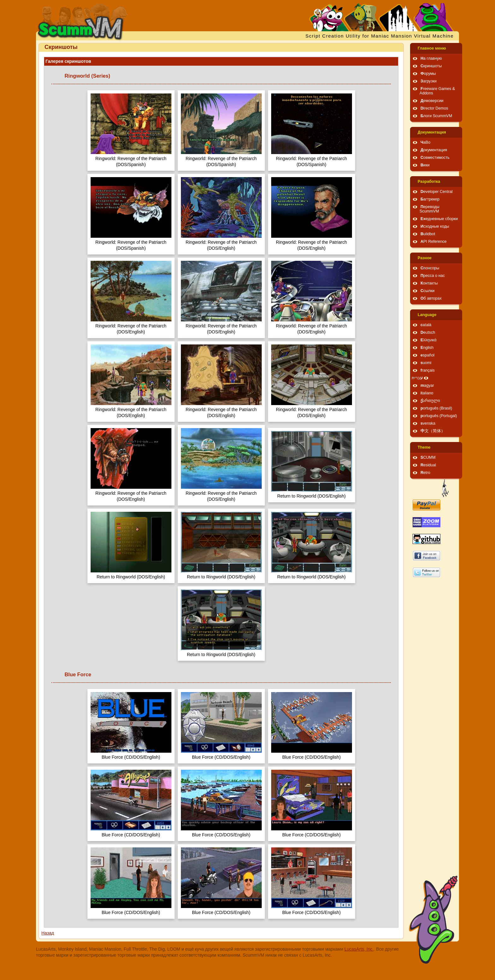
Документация (432, 132)
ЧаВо (425, 142)
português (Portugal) (439, 416)
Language (427, 315)
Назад (48, 933)
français (428, 370)
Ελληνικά (429, 340)
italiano (427, 393)
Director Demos (434, 108)
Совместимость (435, 158)
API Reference (434, 242)
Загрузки (429, 81)
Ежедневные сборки (439, 219)
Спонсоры (430, 268)
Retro (425, 473)
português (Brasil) (436, 408)
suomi (426, 363)
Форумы (428, 74)
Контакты (429, 283)
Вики (425, 165)
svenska (428, 423)
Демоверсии (432, 101)
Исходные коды (435, 226)
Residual (428, 465)
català (426, 325)
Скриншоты (431, 66)
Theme (424, 447)
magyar (427, 385)
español (427, 355)
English (427, 348)
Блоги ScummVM (436, 116)
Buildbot (428, 234)
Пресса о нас (433, 276)
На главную (431, 58)
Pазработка (429, 182)
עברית (417, 378)
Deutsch (428, 332)
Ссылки (427, 291)
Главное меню (432, 48)
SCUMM (428, 457)
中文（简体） (433, 431)
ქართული (430, 401)
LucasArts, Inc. (359, 949)
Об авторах (431, 298)
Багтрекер (430, 199)
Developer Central (437, 192)
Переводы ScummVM (429, 209)
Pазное (425, 258)
